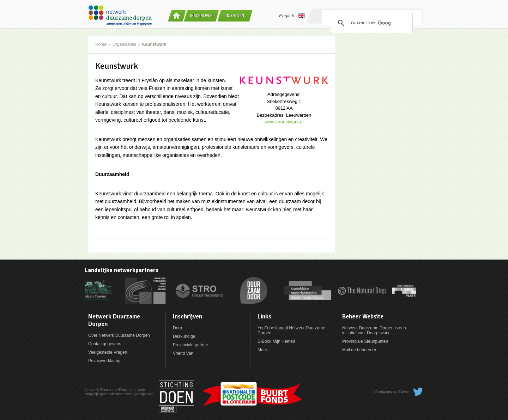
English (292, 16)
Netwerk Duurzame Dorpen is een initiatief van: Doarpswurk (374, 330)
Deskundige (184, 336)
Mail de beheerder (359, 350)
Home (101, 44)
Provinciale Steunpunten (365, 341)
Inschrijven (201, 16)
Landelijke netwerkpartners (122, 270)
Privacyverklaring (104, 361)
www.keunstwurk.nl (284, 122)
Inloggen (235, 16)
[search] (371, 23)
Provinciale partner (190, 345)
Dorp (177, 328)
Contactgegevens (105, 344)
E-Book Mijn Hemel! (276, 341)
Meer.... (265, 350)
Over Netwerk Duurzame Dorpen (119, 335)
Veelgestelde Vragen (108, 352)
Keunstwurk (154, 44)
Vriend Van (183, 353)
